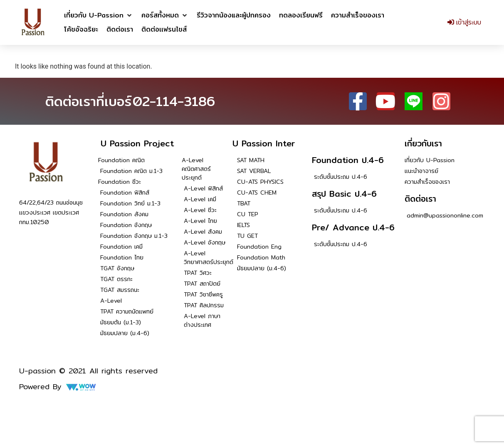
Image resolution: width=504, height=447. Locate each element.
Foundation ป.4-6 (348, 160)
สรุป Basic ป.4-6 (344, 194)
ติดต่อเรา (420, 199)
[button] (99, 15)
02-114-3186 (174, 101)
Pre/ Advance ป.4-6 (353, 227)
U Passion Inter (264, 143)
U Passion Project (137, 143)
